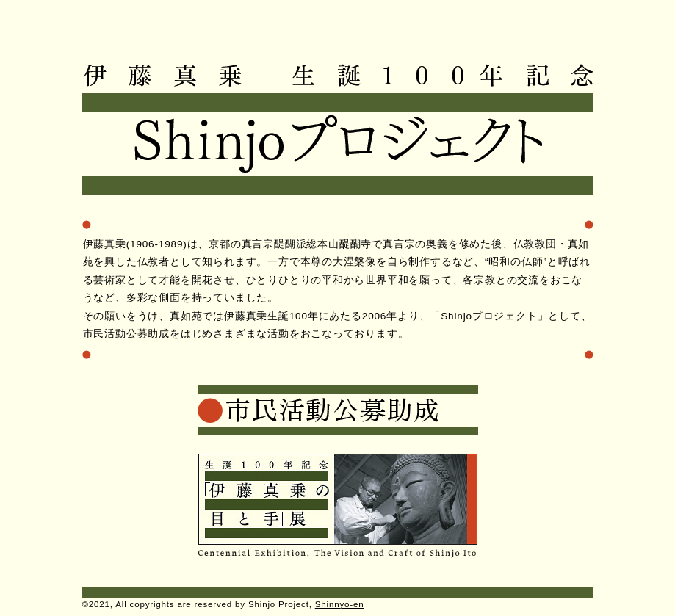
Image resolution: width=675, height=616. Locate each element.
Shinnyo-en (340, 604)
